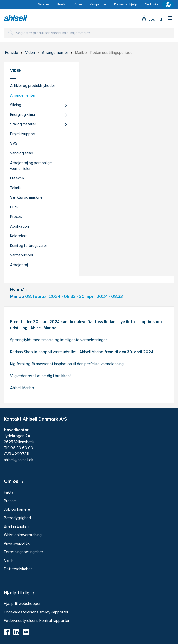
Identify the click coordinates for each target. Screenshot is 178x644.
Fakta (9, 493)
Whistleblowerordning (23, 535)
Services (44, 5)
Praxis (61, 5)
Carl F (9, 561)
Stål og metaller (23, 125)
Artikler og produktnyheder (33, 86)
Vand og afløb (22, 154)
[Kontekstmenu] (168, 5)
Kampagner (98, 5)
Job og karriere (17, 510)
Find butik (152, 5)
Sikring (16, 105)
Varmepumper (22, 256)
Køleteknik (19, 236)
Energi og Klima (22, 115)
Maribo (17, 297)
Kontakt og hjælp (126, 5)
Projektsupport (23, 134)
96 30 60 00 (22, 448)
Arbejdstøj (19, 265)
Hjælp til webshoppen (23, 604)
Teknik (15, 188)
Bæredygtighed (17, 518)
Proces (16, 217)
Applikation (19, 227)
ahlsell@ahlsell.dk (19, 460)
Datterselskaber (18, 569)
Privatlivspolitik (17, 544)
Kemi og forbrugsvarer (29, 246)
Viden (78, 5)
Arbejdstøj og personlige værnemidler (31, 166)
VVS (14, 144)
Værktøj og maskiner (27, 198)
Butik (14, 207)
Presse (10, 501)
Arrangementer (23, 96)
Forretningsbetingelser (23, 552)
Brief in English (16, 527)
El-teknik (17, 178)
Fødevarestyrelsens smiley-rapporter (36, 612)
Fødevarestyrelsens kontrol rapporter (37, 621)
